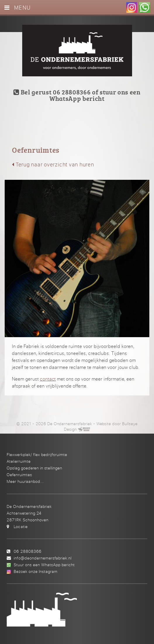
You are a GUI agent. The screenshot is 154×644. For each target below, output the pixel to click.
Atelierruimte (19, 461)
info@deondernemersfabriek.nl (43, 558)
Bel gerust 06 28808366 (52, 92)
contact (48, 379)
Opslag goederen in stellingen (34, 468)
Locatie (21, 526)
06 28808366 (27, 551)
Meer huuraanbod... (25, 481)
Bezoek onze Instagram (36, 571)
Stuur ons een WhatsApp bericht (44, 565)
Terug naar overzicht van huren (53, 164)
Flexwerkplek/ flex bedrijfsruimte (37, 454)
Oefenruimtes (19, 475)
